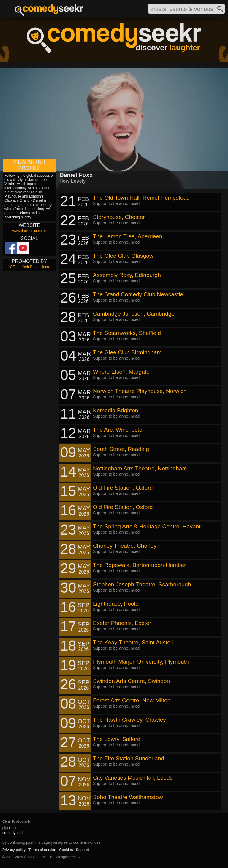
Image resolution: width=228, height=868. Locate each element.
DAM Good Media (38, 857)
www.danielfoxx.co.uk (30, 231)
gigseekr (9, 828)
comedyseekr (14, 833)
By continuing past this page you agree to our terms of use (52, 842)
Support (82, 850)
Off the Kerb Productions (29, 267)
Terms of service (42, 850)
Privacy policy (14, 850)
